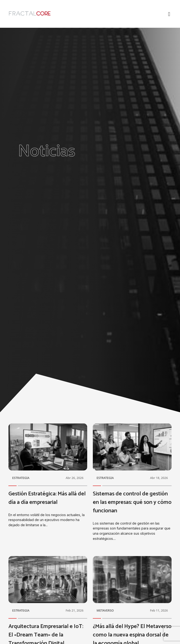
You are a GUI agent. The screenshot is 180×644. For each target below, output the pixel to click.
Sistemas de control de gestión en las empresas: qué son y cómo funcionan (132, 502)
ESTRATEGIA (21, 478)
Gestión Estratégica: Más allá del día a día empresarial (47, 498)
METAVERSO (105, 610)
